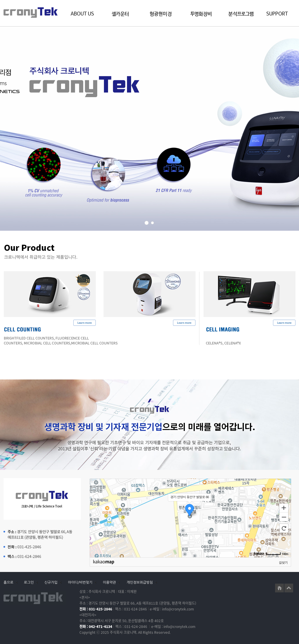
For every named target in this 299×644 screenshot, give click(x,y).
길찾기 (283, 562)
